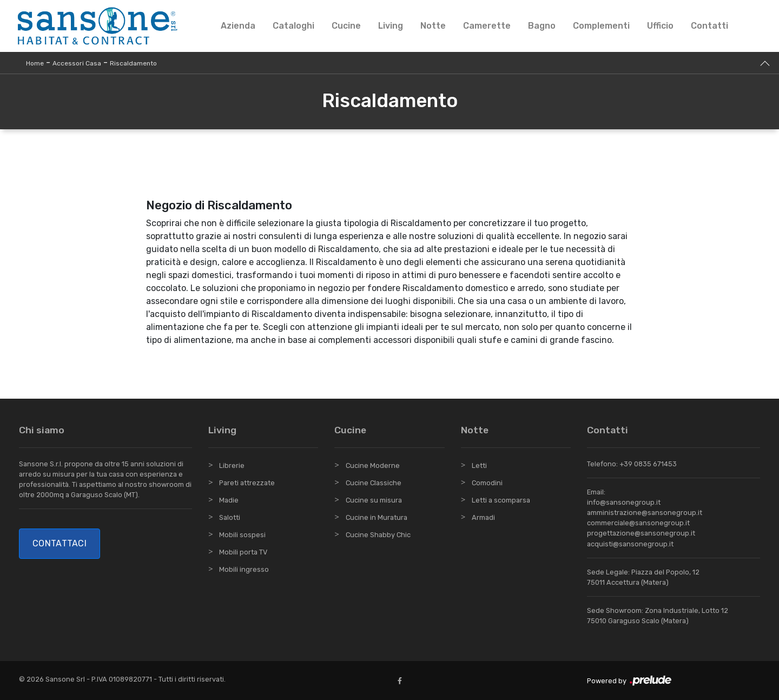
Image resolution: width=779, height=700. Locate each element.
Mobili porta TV (243, 552)
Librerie (232, 465)
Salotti (230, 517)
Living (391, 26)
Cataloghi (293, 26)
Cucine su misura (374, 500)
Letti (479, 465)
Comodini (487, 483)
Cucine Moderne (373, 465)
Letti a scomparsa (501, 500)
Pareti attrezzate (247, 483)
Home (35, 63)
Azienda (238, 26)
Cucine (346, 26)
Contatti (709, 26)
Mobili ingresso (244, 569)
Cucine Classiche (374, 483)
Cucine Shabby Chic (378, 535)
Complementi (601, 26)
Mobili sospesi (242, 535)
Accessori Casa (77, 63)
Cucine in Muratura (377, 517)
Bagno (542, 26)
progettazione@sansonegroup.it (641, 533)
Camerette (487, 26)
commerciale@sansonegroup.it (638, 523)
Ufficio (660, 26)
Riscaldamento (133, 63)
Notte (433, 26)
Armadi (483, 517)
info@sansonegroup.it (624, 502)
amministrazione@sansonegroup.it (645, 513)
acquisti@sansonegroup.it (630, 544)
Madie (229, 500)
